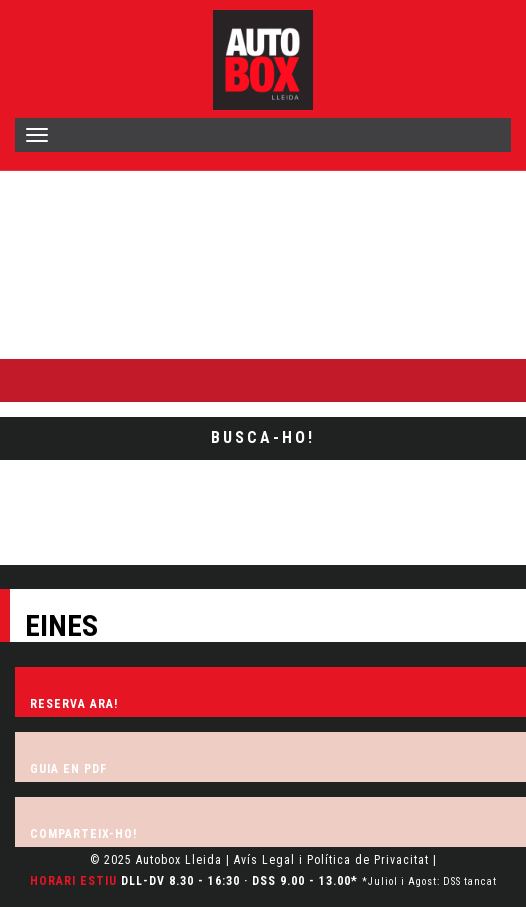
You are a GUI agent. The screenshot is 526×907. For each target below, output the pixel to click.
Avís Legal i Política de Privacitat (331, 860)
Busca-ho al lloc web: (72, 341)
